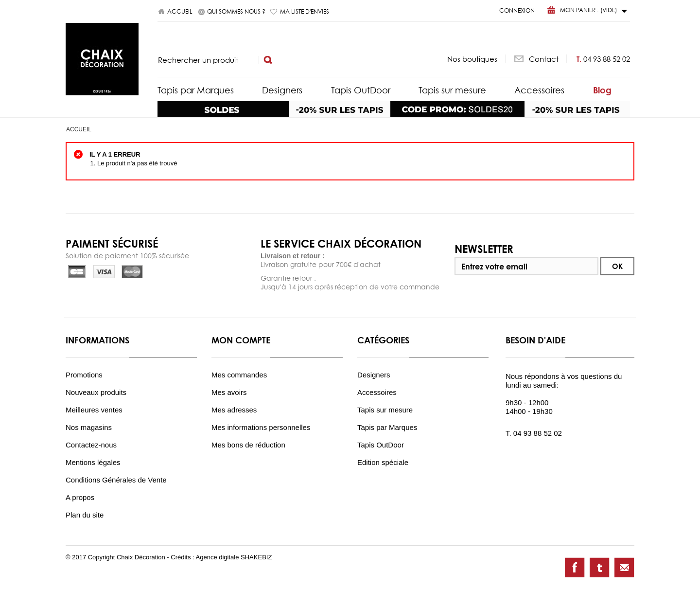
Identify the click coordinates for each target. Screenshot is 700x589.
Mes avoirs (229, 392)
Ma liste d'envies (305, 11)
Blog (602, 90)
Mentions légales (93, 462)
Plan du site (85, 515)
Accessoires (539, 90)
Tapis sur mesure (452, 90)
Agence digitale (219, 557)
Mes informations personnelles (261, 427)
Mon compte (241, 340)
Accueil (180, 11)
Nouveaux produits (96, 392)
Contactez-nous (91, 445)
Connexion (517, 10)
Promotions (84, 375)
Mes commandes (239, 375)
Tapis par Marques (196, 90)
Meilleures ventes (94, 410)
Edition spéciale (383, 462)
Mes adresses (234, 410)
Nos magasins (89, 427)
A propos (80, 497)
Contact (544, 59)
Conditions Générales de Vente (116, 480)
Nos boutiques (472, 59)
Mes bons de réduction (248, 445)
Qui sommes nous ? (236, 11)
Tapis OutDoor (361, 90)
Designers (282, 90)
